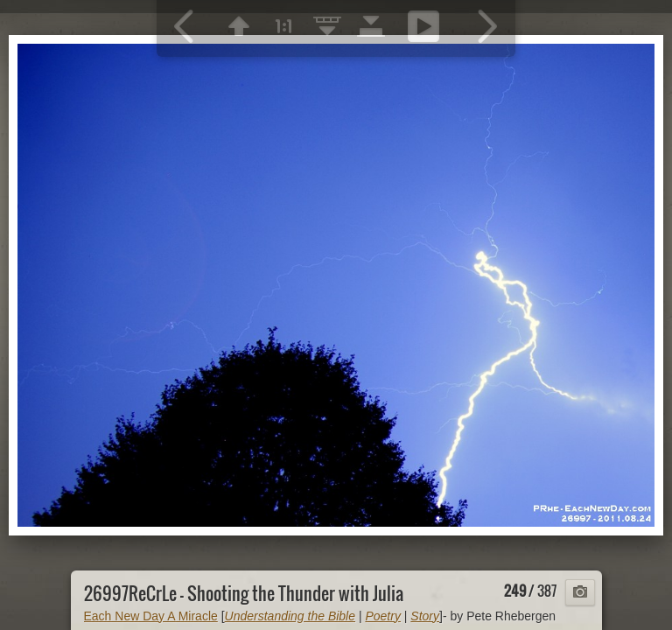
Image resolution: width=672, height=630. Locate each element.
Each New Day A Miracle (151, 616)
